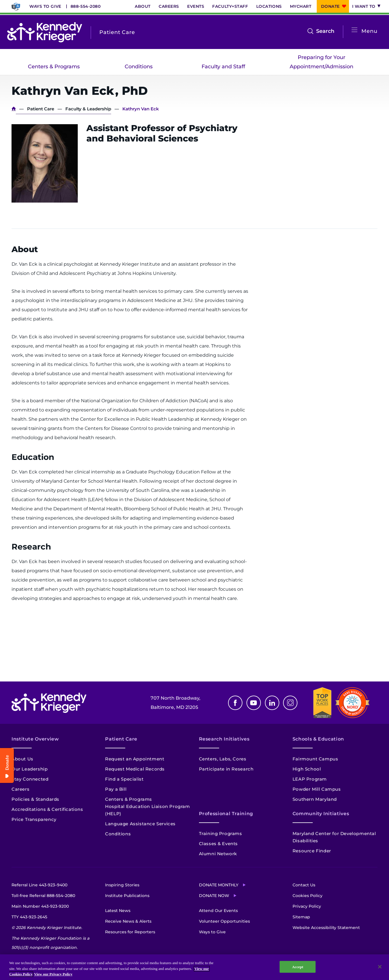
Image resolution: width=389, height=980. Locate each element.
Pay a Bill (116, 789)
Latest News (118, 911)
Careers (169, 6)
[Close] (380, 967)
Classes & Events (219, 844)
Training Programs (221, 833)
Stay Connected (30, 779)
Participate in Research (226, 769)
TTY (29, 917)
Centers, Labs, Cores (223, 759)
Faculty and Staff (223, 67)
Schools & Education (318, 739)
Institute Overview (35, 739)
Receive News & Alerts (128, 921)
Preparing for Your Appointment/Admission (321, 62)
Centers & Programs (54, 67)
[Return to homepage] (45, 32)
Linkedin (272, 703)
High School (307, 769)
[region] (194, 967)
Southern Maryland (315, 799)
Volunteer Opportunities (224, 921)
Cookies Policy (308, 896)
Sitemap (301, 917)
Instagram (290, 703)
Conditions (139, 67)
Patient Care (41, 109)
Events (196, 6)
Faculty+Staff (230, 6)
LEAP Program (310, 779)
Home (14, 109)
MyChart (301, 6)
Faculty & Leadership (88, 109)
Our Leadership (30, 769)
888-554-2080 (86, 6)
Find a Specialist (124, 779)
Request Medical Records (135, 769)
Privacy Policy (307, 906)
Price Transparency (34, 819)
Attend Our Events (218, 911)
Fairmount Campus (315, 759)
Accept (298, 967)
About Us (22, 759)
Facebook (235, 703)
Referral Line (39, 885)
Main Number (40, 906)
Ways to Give (45, 6)
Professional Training (226, 814)
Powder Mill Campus (317, 789)
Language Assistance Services (140, 824)
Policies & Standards (35, 799)
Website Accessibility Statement (326, 928)
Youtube (254, 703)
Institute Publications (127, 896)
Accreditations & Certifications (47, 809)
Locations (269, 6)
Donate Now (214, 896)
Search (325, 31)
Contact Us (304, 885)
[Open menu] (354, 30)
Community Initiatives (321, 814)
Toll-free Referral (43, 896)
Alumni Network (218, 854)
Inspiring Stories (122, 885)
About (143, 6)
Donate (330, 6)
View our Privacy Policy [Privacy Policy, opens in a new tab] (53, 974)
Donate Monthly (219, 885)
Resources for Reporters (130, 932)
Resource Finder (312, 851)
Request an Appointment (135, 759)
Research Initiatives (224, 739)
